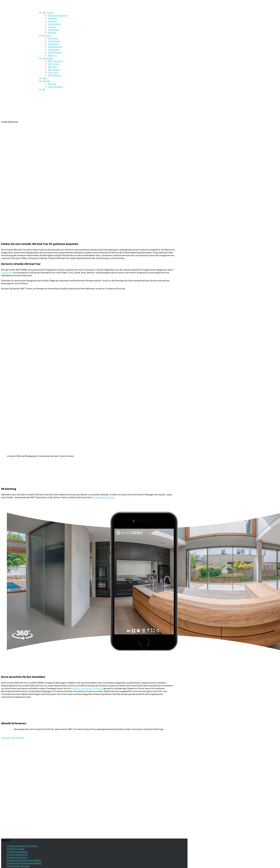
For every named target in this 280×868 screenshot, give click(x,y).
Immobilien (54, 44)
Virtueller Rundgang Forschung (22, 846)
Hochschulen (54, 41)
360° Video (53, 67)
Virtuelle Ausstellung (17, 854)
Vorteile (52, 27)
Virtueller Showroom (17, 857)
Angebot (52, 32)
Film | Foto (53, 72)
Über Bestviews (55, 87)
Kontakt (46, 81)
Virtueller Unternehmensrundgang (24, 860)
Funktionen (53, 30)
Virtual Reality (55, 75)
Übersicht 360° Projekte (13, 738)
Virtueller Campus (16, 849)
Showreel (52, 18)
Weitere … (53, 55)
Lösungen (53, 21)
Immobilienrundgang (17, 852)
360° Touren (48, 13)
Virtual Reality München (18, 866)
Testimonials (54, 24)
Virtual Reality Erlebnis (103, 497)
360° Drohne (54, 70)
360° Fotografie (55, 61)
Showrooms (54, 50)
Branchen (47, 35)
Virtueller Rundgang (58, 15)
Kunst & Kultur (55, 47)
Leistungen (48, 58)
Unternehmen (55, 52)
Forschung (53, 38)
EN (44, 89)
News (45, 78)
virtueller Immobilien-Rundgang (87, 688)
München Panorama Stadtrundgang (24, 863)
